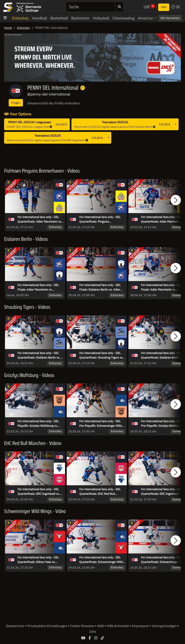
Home (8, 28)
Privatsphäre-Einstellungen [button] (48, 626)
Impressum (141, 626)
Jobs (92, 632)
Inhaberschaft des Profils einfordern (54, 103)
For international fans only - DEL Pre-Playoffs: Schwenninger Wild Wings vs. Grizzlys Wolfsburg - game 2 (100, 424)
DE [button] (176, 7)
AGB (101, 626)
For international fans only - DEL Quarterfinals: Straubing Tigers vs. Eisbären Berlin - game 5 (101, 355)
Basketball (59, 18)
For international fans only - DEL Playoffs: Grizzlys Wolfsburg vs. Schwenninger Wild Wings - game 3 (40, 424)
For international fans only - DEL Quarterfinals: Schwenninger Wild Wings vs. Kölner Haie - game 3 (101, 560)
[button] (176, 200)
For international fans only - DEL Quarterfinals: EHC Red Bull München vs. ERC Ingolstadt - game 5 (100, 492)
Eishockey (20, 18)
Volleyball (101, 18)
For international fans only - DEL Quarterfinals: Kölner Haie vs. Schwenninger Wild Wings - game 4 (40, 560)
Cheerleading (124, 18)
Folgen (16, 103)
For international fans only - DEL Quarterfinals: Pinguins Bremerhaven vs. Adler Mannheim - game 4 (102, 219)
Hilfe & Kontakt (118, 626)
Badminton (80, 18)
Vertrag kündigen (165, 626)
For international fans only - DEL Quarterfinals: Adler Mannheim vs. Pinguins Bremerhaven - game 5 (40, 219)
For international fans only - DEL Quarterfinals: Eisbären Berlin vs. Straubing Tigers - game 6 (39, 355)
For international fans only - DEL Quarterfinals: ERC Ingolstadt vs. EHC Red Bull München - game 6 (39, 492)
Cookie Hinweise (82, 626)
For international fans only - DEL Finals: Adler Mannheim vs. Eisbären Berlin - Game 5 (38, 287)
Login (164, 7)
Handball (40, 18)
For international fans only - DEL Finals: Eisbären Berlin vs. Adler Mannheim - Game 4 (100, 287)
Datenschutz (15, 626)
